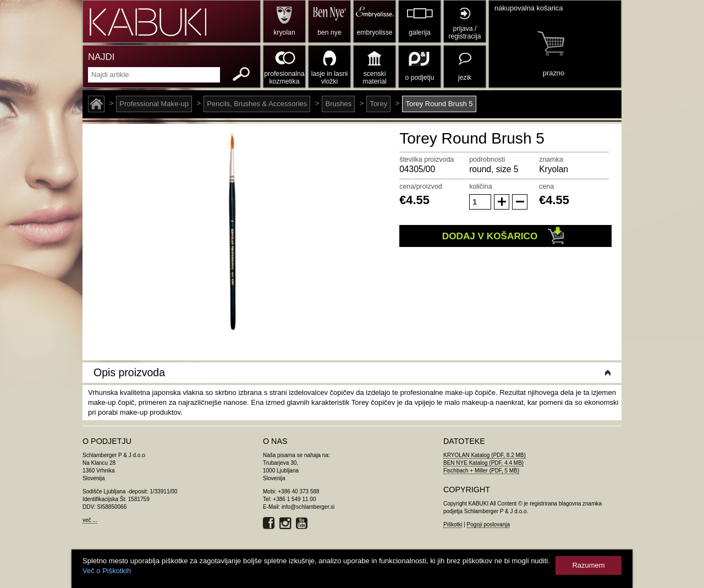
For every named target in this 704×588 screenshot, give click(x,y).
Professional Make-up (154, 104)
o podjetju (420, 78)
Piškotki (453, 524)
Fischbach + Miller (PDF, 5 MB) (481, 471)
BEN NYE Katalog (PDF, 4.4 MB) (483, 463)
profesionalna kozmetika (284, 78)
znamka (551, 160)
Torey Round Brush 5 (439, 104)
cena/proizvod (421, 186)
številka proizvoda (427, 160)
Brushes (338, 104)
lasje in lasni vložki (330, 78)
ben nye (329, 32)
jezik (465, 78)
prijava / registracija (464, 32)
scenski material (374, 78)
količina (481, 186)
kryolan (284, 32)
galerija (419, 32)
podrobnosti (487, 160)
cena (546, 186)
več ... (90, 520)
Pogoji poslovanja (488, 524)
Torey (378, 104)
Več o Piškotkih (107, 571)
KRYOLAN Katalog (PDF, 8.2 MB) (485, 455)
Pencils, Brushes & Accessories (257, 104)
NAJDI (101, 57)
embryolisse (374, 32)
